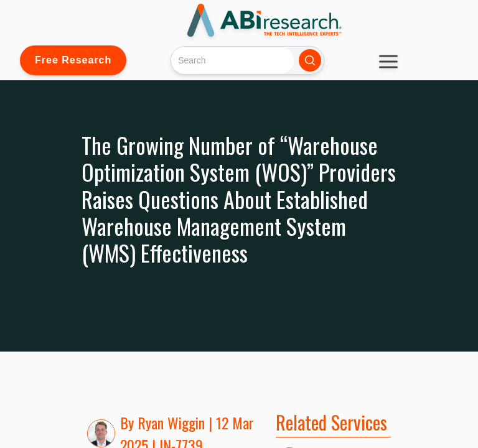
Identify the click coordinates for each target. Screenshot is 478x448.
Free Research (73, 60)
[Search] (232, 60)
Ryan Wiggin (171, 422)
